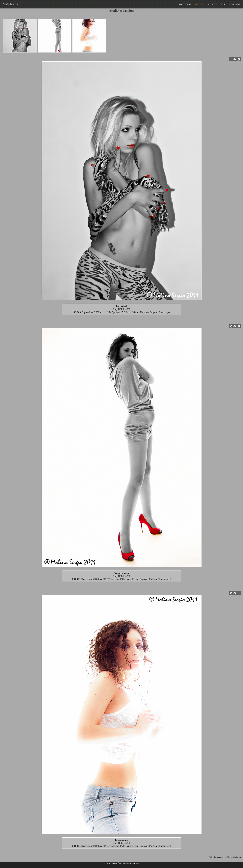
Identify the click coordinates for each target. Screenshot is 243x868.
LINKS (223, 4)
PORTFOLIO (185, 4)
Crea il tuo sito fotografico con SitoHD (121, 863)
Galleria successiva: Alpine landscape (226, 857)
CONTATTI (235, 4)
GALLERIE (200, 4)
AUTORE (212, 4)
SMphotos (10, 4)
